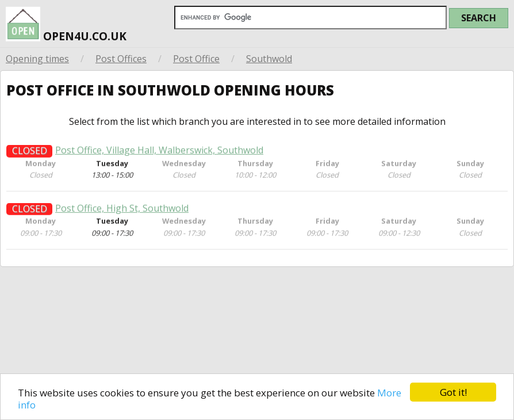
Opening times (37, 59)
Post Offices (121, 59)
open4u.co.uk (66, 26)
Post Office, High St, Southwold (122, 213)
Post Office (196, 59)
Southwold (269, 59)
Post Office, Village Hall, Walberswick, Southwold (159, 155)
